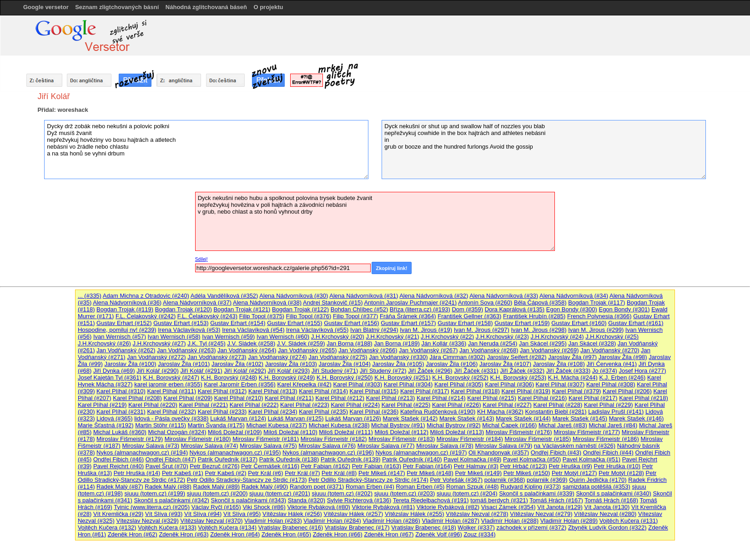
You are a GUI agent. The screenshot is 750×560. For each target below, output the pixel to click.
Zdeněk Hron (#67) (389, 534)
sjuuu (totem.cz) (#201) (280, 493)
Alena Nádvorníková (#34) (574, 296)
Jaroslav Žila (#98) (623, 357)
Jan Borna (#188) (349, 343)
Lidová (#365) (115, 418)
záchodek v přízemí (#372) (531, 527)
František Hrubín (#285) (534, 316)
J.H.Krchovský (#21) (392, 337)
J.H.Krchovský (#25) (612, 337)
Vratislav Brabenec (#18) (424, 527)
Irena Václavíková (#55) (317, 330)
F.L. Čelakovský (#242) (146, 316)
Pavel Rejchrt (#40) (118, 466)
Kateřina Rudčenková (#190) (438, 412)
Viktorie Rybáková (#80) (319, 507)
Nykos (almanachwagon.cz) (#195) (235, 452)
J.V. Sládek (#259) (301, 343)
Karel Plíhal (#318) (475, 391)
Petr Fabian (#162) (326, 466)
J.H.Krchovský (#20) (338, 337)
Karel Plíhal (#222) (254, 405)
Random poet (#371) (317, 487)
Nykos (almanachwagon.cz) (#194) (142, 452)
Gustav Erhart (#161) (636, 323)
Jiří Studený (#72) (383, 371)
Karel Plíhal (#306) (509, 384)
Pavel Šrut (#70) (167, 466)
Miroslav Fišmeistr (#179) (130, 439)
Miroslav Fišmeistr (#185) (538, 439)
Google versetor (46, 7)
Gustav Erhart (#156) (351, 323)
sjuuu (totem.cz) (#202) (342, 493)
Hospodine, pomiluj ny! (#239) (117, 330)
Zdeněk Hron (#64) (235, 534)
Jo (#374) (605, 371)
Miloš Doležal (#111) (346, 432)
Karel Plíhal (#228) (558, 405)
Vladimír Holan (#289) (569, 521)
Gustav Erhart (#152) (124, 323)
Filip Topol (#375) (262, 316)
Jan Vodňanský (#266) (368, 350)
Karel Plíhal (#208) (137, 398)
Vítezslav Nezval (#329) (147, 521)
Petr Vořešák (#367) (456, 480)
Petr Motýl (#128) (621, 473)
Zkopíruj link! (391, 268)
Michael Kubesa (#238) (339, 425)
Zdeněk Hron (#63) (184, 534)
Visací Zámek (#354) (508, 507)
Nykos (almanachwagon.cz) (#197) (421, 452)
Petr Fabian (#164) (428, 466)
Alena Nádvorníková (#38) (267, 302)
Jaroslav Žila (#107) (505, 364)
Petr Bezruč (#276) (214, 466)
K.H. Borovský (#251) (403, 377)
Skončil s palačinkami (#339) (536, 493)
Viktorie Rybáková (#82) (448, 507)
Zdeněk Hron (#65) (286, 534)
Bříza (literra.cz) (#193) (420, 309)
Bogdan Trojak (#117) (596, 302)
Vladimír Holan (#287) (451, 521)
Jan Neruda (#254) (493, 343)
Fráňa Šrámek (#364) (408, 316)
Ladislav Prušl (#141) (616, 412)
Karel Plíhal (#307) (560, 384)
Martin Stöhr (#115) (161, 425)
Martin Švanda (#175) (216, 425)
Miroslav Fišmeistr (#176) (519, 432)
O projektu (268, 7)
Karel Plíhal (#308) (611, 384)
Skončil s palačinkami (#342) (171, 500)
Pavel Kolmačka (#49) (472, 459)
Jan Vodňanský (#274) (277, 357)
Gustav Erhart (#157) (408, 323)
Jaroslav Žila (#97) (572, 357)
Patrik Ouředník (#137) (228, 459)
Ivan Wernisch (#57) (120, 337)
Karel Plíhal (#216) (543, 398)
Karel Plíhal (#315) (374, 391)
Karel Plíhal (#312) (222, 391)
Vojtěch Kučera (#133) (167, 527)
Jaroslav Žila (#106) (452, 364)
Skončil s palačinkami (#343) (249, 500)
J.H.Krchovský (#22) (447, 337)
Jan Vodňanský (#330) (398, 357)
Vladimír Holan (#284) (332, 521)
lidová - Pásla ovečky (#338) (171, 418)
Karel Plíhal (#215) (492, 398)
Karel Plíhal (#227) (507, 405)
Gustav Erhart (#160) (579, 323)
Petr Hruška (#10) (617, 466)
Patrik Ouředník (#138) (289, 459)
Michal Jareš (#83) (563, 425)
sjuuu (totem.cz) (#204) (467, 493)
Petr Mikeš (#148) (430, 473)
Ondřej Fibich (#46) (118, 459)
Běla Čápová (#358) (540, 302)
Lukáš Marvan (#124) (238, 418)
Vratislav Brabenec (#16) (291, 527)
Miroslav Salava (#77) (386, 446)
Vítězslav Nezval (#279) (541, 514)
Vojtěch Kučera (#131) (629, 521)
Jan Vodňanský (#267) (428, 350)
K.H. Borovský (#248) (229, 377)
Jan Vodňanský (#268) (489, 350)
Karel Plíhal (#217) (593, 398)
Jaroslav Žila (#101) (184, 364)
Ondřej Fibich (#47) (171, 459)
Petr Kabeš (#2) (226, 473)
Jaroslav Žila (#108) (559, 364)
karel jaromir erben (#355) (168, 384)
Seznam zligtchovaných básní (117, 7)
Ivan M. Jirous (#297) (482, 330)
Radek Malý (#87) (120, 487)
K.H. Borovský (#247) (171, 377)
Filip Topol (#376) (309, 316)
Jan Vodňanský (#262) (126, 350)
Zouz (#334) (479, 534)
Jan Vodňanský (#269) (549, 350)
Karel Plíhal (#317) (425, 391)
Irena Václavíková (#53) (189, 330)
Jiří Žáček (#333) (569, 371)
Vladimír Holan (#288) (510, 521)
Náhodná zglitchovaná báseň (206, 7)
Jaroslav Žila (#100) (130, 364)
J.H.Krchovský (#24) (557, 337)
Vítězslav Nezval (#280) (605, 514)
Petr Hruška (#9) (571, 466)
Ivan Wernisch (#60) (283, 337)
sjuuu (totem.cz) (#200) (217, 493)
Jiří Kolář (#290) (157, 371)
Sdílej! (201, 259)
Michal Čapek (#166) (509, 425)
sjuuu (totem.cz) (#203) (405, 493)
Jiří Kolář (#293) (289, 371)
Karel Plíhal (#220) (153, 405)
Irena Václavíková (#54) (253, 330)
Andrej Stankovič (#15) (333, 302)
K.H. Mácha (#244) (573, 377)
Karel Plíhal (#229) (609, 405)
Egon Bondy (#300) (572, 309)
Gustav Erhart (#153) (181, 323)
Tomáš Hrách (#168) (611, 500)
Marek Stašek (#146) (637, 418)
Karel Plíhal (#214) (441, 398)
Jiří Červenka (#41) (612, 364)
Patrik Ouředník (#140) (412, 459)
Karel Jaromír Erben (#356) (240, 384)
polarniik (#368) (505, 480)
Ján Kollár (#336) (444, 343)
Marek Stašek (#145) (580, 418)
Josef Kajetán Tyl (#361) (110, 377)
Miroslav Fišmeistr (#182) (334, 439)
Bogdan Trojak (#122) (300, 309)
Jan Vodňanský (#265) (307, 350)
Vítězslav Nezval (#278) (477, 514)
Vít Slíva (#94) (203, 514)
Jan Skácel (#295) (543, 343)
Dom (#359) (467, 309)
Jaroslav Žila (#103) (291, 364)
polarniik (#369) (547, 480)
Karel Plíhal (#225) (406, 405)
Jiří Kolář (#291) (201, 371)
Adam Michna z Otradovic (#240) (146, 296)
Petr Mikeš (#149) (478, 473)
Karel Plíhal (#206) (627, 391)
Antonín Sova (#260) (485, 302)
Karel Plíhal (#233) (222, 412)
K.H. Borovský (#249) (287, 377)
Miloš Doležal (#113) (457, 432)
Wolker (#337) (476, 527)
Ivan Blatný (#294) (374, 330)
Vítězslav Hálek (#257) (353, 514)
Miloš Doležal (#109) (235, 432)
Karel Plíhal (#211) (289, 398)
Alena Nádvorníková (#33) (504, 296)
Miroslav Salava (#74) (210, 446)
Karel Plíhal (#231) (121, 412)
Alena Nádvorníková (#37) (197, 302)
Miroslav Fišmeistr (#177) (587, 432)
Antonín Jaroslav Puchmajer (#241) (410, 302)
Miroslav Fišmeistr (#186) (606, 439)
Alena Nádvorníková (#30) (294, 296)
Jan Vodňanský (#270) (610, 350)
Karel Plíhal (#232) (171, 412)
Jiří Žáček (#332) (523, 371)
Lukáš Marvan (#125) (296, 418)
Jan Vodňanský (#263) (186, 350)
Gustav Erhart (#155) (294, 323)
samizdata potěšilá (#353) (596, 487)
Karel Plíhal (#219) (102, 405)
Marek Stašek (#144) (523, 418)
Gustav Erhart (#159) (522, 323)
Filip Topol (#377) (355, 316)
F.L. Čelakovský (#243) (207, 316)
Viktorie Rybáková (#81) (384, 507)
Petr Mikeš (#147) (382, 473)
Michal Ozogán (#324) (177, 432)
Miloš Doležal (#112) (401, 432)
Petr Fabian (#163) (377, 466)
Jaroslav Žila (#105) (398, 364)
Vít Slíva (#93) (164, 514)
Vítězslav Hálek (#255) (415, 514)
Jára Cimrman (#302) (457, 357)
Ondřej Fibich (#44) (608, 452)
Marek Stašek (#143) (467, 418)
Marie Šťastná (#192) (106, 425)
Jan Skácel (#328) (592, 343)
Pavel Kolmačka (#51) (591, 459)
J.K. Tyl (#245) (206, 343)
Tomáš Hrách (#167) (556, 500)
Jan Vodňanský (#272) (156, 357)
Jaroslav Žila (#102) (237, 364)
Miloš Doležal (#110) (290, 432)
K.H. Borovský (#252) (460, 377)
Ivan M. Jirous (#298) (539, 330)
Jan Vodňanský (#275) (338, 357)
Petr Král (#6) (265, 473)
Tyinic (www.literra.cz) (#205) (152, 507)
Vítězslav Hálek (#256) (292, 514)
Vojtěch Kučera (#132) (107, 527)
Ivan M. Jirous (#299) (596, 330)
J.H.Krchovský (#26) (104, 343)
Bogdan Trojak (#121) (242, 309)
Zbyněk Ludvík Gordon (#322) (607, 527)
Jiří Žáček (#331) (476, 371)
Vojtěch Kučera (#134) (227, 527)
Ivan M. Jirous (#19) (426, 330)
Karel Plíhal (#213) (391, 398)
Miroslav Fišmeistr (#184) (470, 439)
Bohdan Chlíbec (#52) (359, 309)
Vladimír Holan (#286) (391, 521)
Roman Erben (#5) (420, 487)
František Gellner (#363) (469, 316)
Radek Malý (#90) (265, 487)
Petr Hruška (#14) (137, 473)
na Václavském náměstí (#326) (575, 446)
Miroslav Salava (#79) (504, 446)
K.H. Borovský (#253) (518, 377)
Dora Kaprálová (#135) (515, 309)
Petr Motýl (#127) (574, 473)
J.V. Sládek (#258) (251, 343)
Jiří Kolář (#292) (245, 371)
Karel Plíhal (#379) (577, 391)
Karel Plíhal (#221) (204, 405)
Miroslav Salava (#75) (268, 446)
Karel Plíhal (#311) (171, 391)
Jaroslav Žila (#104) (345, 364)
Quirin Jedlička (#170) (598, 480)
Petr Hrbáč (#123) (524, 466)
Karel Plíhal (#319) (526, 391)
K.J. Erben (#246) (622, 377)
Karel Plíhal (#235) (323, 412)
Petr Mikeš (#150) (527, 473)
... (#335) (90, 296)
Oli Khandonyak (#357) (499, 452)
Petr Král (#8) (339, 473)
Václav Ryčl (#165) (216, 507)
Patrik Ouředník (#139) (351, 459)
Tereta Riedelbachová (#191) (431, 500)
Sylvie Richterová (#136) (359, 500)
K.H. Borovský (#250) (345, 377)
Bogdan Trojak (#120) (184, 309)
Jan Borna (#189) (397, 343)
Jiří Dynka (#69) (114, 371)
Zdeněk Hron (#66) (338, 534)
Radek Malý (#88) (168, 487)
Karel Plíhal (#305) (459, 384)
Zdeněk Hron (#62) (133, 534)
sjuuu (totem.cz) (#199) (155, 493)
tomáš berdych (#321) (499, 500)
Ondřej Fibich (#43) (556, 452)
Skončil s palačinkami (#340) (613, 493)
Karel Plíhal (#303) (357, 384)
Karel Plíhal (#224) (355, 405)
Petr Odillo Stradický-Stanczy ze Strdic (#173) (247, 480)
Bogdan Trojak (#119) (125, 309)
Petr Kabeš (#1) (183, 473)
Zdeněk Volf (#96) (439, 534)
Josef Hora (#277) (642, 371)
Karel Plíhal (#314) (323, 391)
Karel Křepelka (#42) (305, 384)
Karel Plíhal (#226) (457, 405)
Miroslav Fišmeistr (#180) (198, 439)
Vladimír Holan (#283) (273, 521)
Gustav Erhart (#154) (238, 323)
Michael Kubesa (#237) (277, 425)
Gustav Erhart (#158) (465, 323)
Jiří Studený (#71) (335, 371)
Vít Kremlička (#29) (118, 514)
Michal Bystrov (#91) (398, 425)
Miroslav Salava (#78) (445, 446)
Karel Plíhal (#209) (188, 398)
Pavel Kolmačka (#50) (532, 459)
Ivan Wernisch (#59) (228, 337)
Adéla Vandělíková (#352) (224, 296)
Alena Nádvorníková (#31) (364, 296)
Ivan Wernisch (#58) (174, 337)
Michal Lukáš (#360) (120, 432)
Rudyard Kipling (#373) (531, 487)
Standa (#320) (307, 500)
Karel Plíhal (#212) (340, 398)
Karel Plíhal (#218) (644, 398)
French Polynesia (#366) (599, 316)
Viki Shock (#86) (264, 507)
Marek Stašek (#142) (410, 418)
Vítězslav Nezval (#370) (211, 521)
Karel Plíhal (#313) (273, 391)
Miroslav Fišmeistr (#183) (402, 439)
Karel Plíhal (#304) (408, 384)
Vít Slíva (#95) (242, 514)
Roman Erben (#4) (370, 487)
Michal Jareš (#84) (613, 425)
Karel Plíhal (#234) (273, 412)
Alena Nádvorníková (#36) (127, 302)
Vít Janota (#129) (560, 507)
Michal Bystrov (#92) (453, 425)
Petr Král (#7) (302, 473)
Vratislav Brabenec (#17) (357, 527)
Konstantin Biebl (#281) (556, 412)
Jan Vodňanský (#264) (247, 350)
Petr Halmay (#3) (476, 466)
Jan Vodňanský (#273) (217, 357)
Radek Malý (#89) (217, 487)
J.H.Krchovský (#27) (159, 343)
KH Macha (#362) (500, 412)
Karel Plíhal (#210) (239, 398)
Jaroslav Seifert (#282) (517, 357)
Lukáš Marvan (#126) (353, 418)
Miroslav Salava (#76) (327, 446)
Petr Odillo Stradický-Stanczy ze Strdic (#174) (368, 480)
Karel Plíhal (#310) (121, 391)
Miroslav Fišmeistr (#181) (266, 439)
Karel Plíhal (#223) (305, 405)
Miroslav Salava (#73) (151, 446)
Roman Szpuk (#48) (473, 487)
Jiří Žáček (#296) (430, 371)
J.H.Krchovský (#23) (502, 337)
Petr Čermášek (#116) (270, 466)
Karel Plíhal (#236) (374, 412)
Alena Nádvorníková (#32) (434, 296)
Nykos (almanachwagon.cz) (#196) (328, 452)
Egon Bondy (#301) (624, 309)
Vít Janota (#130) (607, 507)
